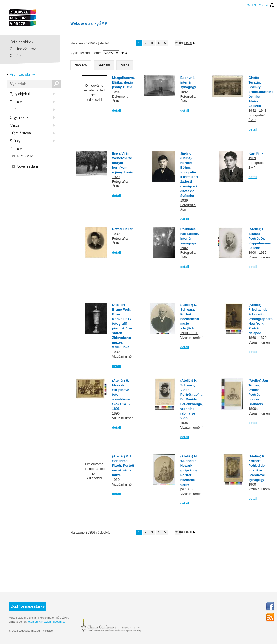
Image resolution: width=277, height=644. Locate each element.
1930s (117, 352)
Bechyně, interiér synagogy (188, 82)
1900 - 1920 (189, 333)
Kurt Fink (256, 153)
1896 (116, 413)
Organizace (33, 117)
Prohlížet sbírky (22, 74)
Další (190, 43)
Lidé (33, 110)
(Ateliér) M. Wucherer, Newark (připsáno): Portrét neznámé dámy (189, 470)
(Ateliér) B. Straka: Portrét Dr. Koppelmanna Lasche (260, 238)
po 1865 (186, 489)
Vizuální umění (260, 257)
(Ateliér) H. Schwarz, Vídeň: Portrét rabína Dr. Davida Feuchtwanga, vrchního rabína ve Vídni (192, 399)
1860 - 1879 (257, 338)
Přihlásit (263, 5)
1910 (116, 480)
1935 (184, 423)
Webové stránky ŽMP (89, 23)
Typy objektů (33, 94)
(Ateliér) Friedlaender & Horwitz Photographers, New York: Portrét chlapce (261, 319)
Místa (33, 125)
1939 (184, 200)
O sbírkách (19, 55)
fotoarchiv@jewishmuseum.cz (46, 622)
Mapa (125, 65)
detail (116, 111)
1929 (116, 177)
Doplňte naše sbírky (28, 606)
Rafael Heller (122, 229)
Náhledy (81, 65)
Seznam (104, 65)
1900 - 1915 (257, 253)
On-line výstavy (23, 49)
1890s (253, 409)
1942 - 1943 (257, 111)
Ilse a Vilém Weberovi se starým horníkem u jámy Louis (122, 163)
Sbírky (33, 141)
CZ (249, 5)
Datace (33, 102)
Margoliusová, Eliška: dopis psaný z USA (123, 82)
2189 (178, 43)
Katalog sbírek (21, 42)
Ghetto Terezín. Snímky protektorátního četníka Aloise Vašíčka (261, 92)
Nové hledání (25, 166)
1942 (184, 92)
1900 (252, 484)
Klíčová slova (33, 133)
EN (254, 5)
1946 (116, 92)
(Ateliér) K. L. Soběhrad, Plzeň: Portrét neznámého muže (123, 466)
